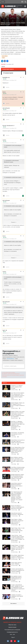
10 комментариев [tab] (8, 73)
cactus (4, 140)
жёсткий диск (6, 108)
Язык (13, 637)
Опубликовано (10, 80)
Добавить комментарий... (10, 366)
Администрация (12, 627)
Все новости (13, 603)
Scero (4, 92)
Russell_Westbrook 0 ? (9, 126)
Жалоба (3, 66)
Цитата (8, 87)
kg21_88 (5, 330)
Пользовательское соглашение (12, 630)
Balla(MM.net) (6, 77)
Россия (3, 64)
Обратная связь (12, 625)
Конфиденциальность (12, 632)
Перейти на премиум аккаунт (12, 622)
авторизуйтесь (10, 359)
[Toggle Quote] (5, 145)
